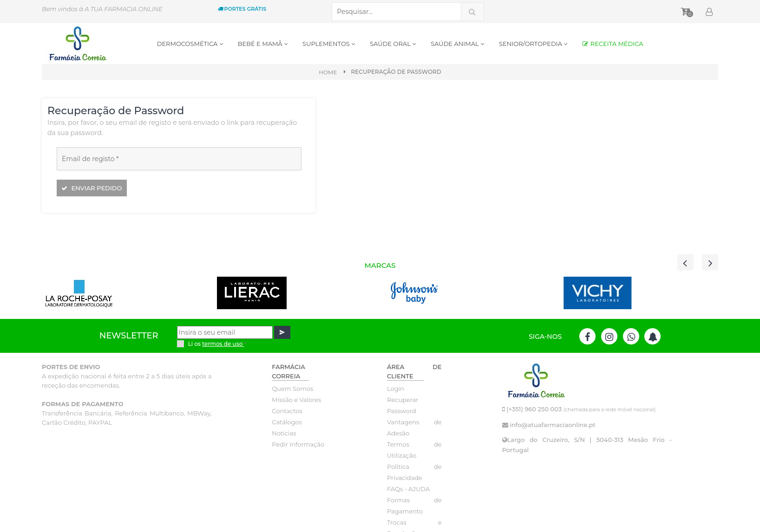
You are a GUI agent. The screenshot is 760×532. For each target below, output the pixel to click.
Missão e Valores (296, 400)
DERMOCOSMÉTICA (190, 44)
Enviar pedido (92, 188)
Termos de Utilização (414, 450)
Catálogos (287, 422)
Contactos (287, 411)
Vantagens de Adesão (414, 428)
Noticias (284, 433)
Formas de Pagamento (414, 506)
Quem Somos (292, 389)
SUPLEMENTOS (329, 44)
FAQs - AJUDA (408, 489)
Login (396, 389)
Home (328, 72)
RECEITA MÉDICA (613, 44)
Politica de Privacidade (414, 472)
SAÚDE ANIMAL (458, 44)
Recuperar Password (403, 405)
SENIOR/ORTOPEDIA (534, 44)
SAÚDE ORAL (393, 44)
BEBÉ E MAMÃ (263, 44)
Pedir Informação (298, 444)
